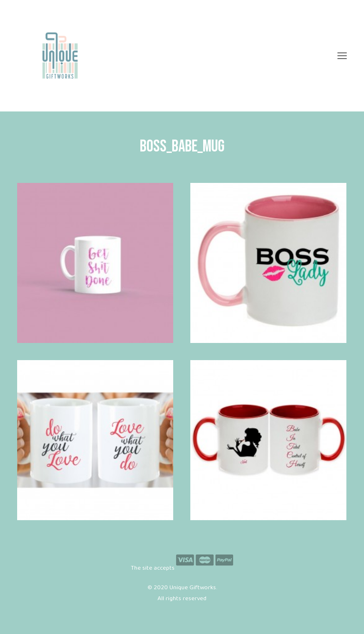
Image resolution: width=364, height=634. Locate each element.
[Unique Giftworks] (182, 56)
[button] (342, 56)
